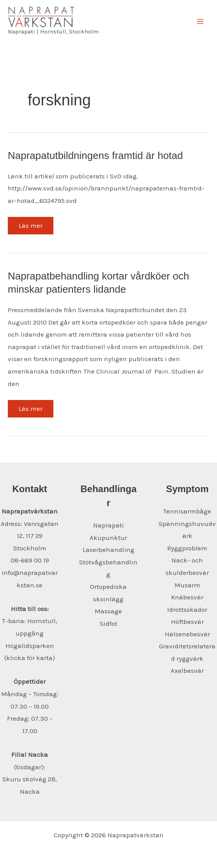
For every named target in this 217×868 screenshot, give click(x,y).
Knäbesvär (187, 597)
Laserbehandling (108, 550)
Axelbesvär (187, 671)
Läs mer (30, 228)
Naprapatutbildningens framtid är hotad (95, 155)
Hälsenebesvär (187, 634)
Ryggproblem (187, 548)
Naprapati (108, 525)
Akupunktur (108, 538)
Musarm (187, 585)
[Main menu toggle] (201, 21)
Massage (108, 611)
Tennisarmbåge (187, 511)
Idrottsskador (187, 610)
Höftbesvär (187, 622)
